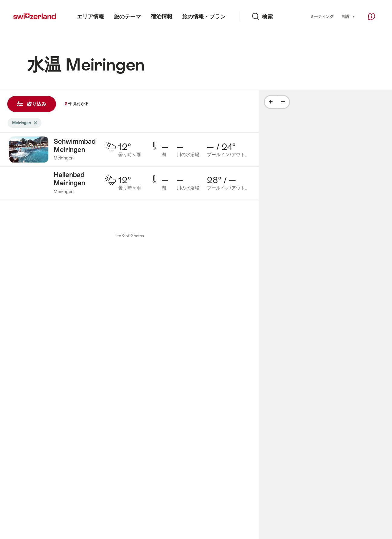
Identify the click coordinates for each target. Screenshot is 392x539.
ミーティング (322, 16)
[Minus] (283, 102)
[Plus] (271, 102)
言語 (348, 16)
